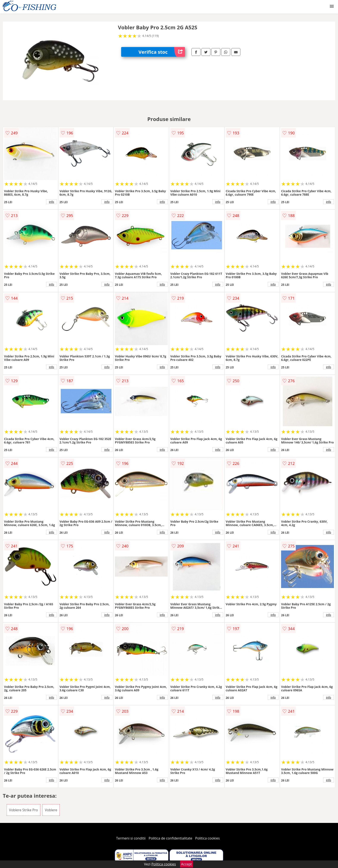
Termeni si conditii (131, 838)
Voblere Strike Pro (23, 810)
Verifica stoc (162, 52)
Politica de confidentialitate (171, 838)
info (52, 202)
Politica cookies (208, 838)
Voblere (51, 810)
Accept (186, 864)
